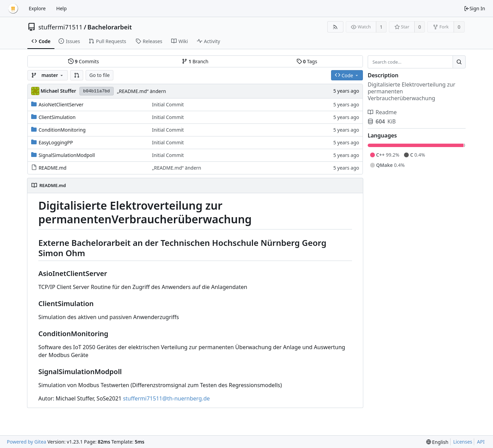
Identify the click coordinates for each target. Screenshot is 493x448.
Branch (195, 61)
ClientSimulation (57, 117)
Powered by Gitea (27, 442)
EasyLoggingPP (56, 142)
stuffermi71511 (60, 27)
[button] (77, 75)
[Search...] (459, 62)
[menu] (437, 442)
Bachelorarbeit (110, 27)
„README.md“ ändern (141, 91)
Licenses (463, 442)
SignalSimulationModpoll (67, 155)
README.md (53, 168)
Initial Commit (168, 104)
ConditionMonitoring (62, 130)
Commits (84, 61)
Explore (37, 8)
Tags (307, 61)
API (481, 442)
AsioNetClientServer (61, 104)
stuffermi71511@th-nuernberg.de (166, 398)
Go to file (99, 75)
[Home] (13, 9)
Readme (382, 112)
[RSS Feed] (335, 27)
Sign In (475, 8)
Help (61, 8)
